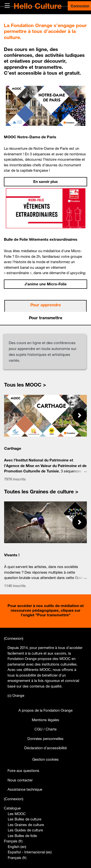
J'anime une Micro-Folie (46, 284)
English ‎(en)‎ (17, 847)
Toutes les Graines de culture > (41, 491)
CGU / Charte (45, 729)
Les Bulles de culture (25, 819)
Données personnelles (45, 738)
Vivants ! (12, 555)
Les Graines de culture (26, 825)
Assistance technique (25, 789)
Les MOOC (17, 814)
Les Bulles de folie (22, 836)
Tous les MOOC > (25, 385)
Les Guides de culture (25, 830)
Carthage (13, 448)
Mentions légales (45, 720)
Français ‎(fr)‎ (13, 841)
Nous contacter (20, 780)
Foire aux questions (23, 770)
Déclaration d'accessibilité (45, 748)
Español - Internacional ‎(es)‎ (30, 852)
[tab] (45, 306)
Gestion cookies (45, 759)
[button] (80, 415)
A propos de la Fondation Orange (45, 710)
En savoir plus (45, 181)
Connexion (14, 638)
